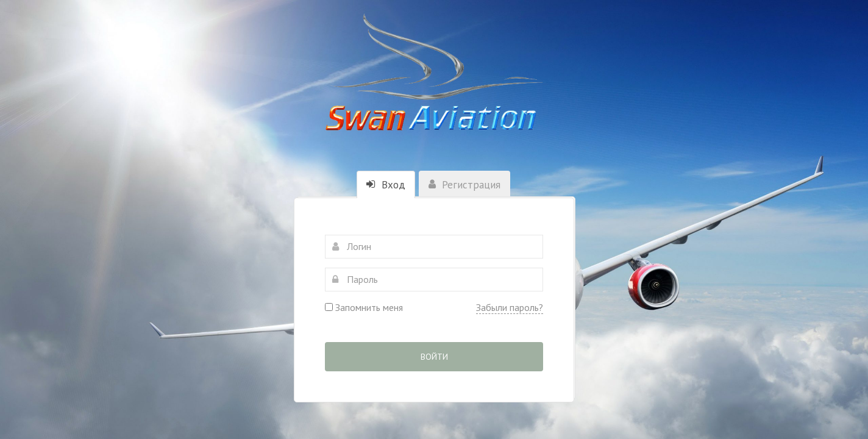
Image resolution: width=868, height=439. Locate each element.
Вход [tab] (386, 185)
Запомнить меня (364, 307)
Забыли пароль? (510, 307)
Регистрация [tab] (464, 185)
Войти (434, 357)
